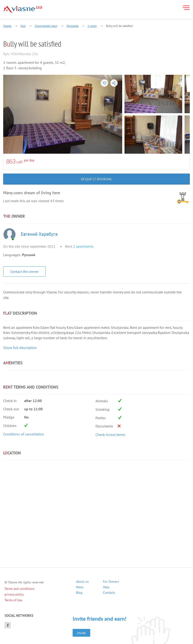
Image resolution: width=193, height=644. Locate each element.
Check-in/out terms (110, 435)
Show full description (20, 348)
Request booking (96, 179)
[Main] (23, 9)
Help (106, 588)
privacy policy (14, 594)
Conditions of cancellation (24, 434)
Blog (79, 593)
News (80, 588)
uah (20, 162)
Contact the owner (24, 271)
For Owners (111, 582)
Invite (81, 633)
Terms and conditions (20, 589)
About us (82, 582)
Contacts (109, 593)
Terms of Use (13, 600)
